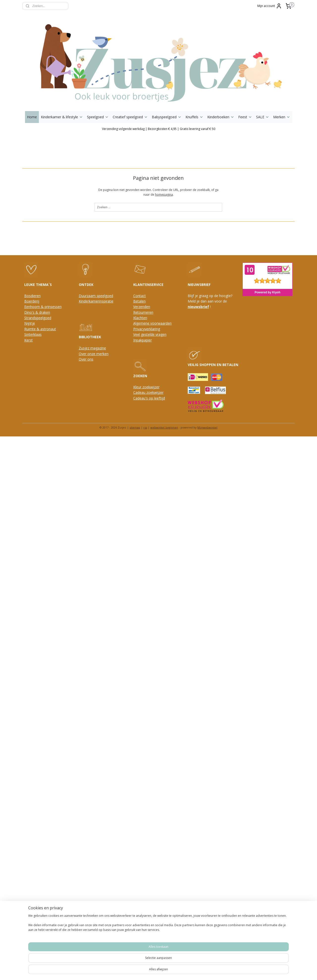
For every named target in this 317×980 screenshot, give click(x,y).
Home (32, 117)
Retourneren (143, 312)
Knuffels (194, 117)
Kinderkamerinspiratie (96, 301)
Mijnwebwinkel (207, 427)
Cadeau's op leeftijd (149, 398)
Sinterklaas (33, 334)
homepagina (164, 195)
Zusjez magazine (92, 348)
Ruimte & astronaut (40, 329)
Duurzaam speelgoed (96, 296)
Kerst (28, 340)
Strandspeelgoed (38, 318)
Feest (245, 117)
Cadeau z (141, 392)
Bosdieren (32, 296)
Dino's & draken (37, 312)
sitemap (135, 427)
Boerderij (32, 301)
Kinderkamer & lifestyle (62, 117)
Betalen (139, 301)
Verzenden (142, 307)
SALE (263, 117)
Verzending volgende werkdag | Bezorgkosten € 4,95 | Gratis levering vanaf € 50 (159, 129)
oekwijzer (156, 392)
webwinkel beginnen (164, 427)
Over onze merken (94, 354)
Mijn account (270, 6)
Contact (140, 296)
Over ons (86, 359)
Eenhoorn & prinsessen (43, 307)
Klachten (140, 318)
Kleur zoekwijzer (146, 387)
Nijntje (30, 323)
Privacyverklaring (147, 329)
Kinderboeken (221, 117)
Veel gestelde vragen (150, 334)
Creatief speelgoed (130, 117)
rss (145, 427)
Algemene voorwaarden (152, 323)
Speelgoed (98, 117)
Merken (282, 117)
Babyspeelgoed (167, 117)
